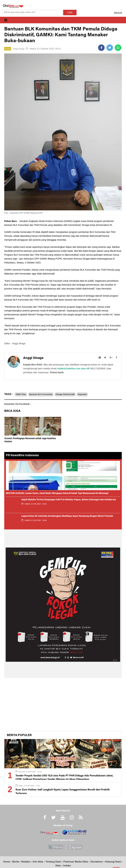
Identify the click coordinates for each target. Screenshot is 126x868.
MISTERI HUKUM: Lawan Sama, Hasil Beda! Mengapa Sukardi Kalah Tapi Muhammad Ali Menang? (57, 493)
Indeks (67, 866)
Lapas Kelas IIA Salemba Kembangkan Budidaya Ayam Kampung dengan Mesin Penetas (67, 516)
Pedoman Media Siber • (77, 862)
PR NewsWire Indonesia (22, 456)
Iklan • (59, 866)
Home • (8, 862)
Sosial (8, 49)
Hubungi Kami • (114, 862)
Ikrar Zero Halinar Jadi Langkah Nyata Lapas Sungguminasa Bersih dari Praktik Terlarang (63, 789)
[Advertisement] (63, 706)
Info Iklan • (39, 862)
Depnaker (93, 394)
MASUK (118, 13)
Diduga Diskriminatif (73, 394)
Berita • (17, 862)
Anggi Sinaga (20, 49)
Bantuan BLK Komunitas (45, 394)
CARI (70, 13)
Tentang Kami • (54, 862)
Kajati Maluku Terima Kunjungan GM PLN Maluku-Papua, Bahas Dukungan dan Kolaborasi (69, 500)
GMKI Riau (22, 394)
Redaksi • (27, 862)
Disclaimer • (98, 862)
